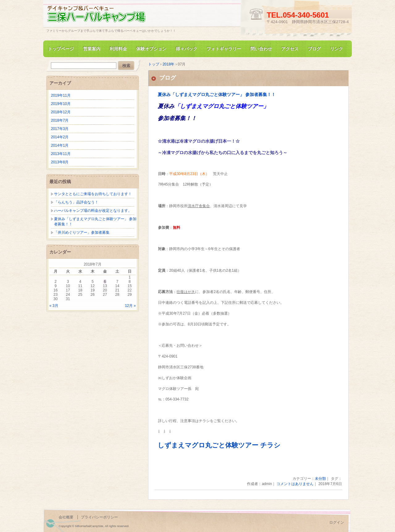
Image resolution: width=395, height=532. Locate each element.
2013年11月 (61, 154)
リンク (336, 49)
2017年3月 (60, 129)
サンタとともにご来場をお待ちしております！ (93, 194)
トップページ (61, 49)
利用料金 (118, 49)
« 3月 (54, 306)
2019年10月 (61, 104)
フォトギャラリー (224, 49)
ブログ (314, 49)
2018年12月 (61, 112)
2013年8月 (60, 162)
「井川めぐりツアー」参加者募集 (82, 232)
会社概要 (66, 517)
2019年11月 (61, 95)
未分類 (320, 479)
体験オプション (151, 49)
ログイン (337, 522)
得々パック (186, 49)
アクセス (290, 49)
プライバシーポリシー (99, 517)
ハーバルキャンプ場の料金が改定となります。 (93, 211)
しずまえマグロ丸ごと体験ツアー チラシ (219, 445)
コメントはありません (295, 484)
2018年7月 (60, 120)
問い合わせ (261, 49)
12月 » (130, 306)
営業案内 (92, 49)
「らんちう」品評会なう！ (76, 202)
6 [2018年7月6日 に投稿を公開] (105, 282)
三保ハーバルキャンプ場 (117, 17)
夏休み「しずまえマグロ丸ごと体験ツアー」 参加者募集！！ (217, 95)
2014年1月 (60, 145)
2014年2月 (60, 137)
